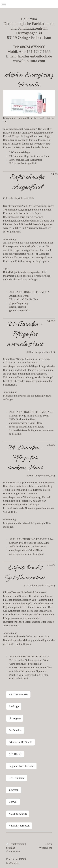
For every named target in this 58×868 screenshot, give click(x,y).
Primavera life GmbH (20, 742)
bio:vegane (15, 718)
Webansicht (45, 848)
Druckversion (16, 844)
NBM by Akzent (18, 814)
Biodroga (14, 706)
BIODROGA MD (18, 694)
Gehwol (13, 802)
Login (49, 844)
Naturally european (19, 826)
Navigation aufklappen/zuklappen (29, 4)
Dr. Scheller (15, 730)
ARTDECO (15, 754)
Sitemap (11, 848)
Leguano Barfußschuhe (21, 766)
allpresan (14, 790)
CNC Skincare (17, 778)
